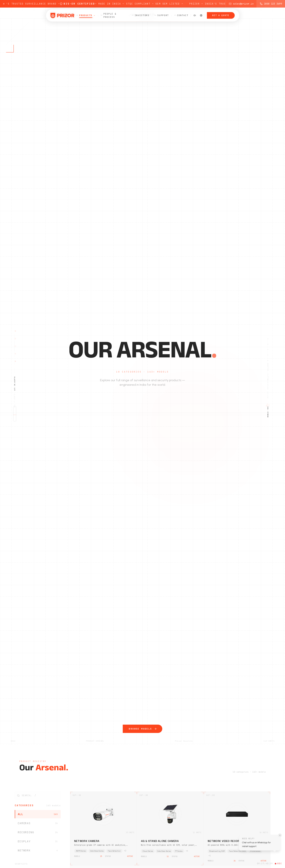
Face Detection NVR (237, 851)
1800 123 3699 (271, 4)
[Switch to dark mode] (201, 15)
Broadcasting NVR (217, 851)
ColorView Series (97, 851)
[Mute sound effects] (195, 15)
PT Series (179, 851)
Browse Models (142, 733)
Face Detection (114, 851)
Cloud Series (148, 851)
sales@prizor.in (241, 4)
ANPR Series (81, 851)
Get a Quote (221, 15)
